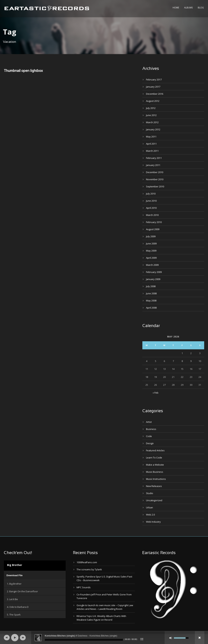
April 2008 (151, 308)
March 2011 (152, 151)
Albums (188, 8)
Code (149, 436)
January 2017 (153, 87)
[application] (35, 575)
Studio (150, 493)
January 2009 (153, 279)
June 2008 (151, 293)
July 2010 (151, 194)
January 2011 (153, 165)
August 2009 (153, 229)
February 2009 (154, 272)
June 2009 (151, 243)
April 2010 (151, 208)
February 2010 (154, 222)
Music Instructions (156, 479)
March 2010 (152, 215)
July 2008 (151, 286)
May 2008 (151, 301)
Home (176, 8)
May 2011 (151, 137)
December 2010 (155, 172)
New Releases (154, 486)
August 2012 (153, 101)
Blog (201, 8)
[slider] (84, 640)
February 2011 (154, 158)
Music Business (155, 472)
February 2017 (154, 80)
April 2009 (151, 258)
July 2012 (151, 108)
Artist (149, 422)
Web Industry (153, 522)
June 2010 (151, 201)
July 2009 (151, 236)
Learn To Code (154, 458)
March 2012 (152, 122)
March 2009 (152, 265)
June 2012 (151, 115)
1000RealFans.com (87, 562)
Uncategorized (154, 500)
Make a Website (155, 465)
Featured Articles (155, 450)
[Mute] (171, 638)
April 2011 (151, 144)
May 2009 (151, 251)
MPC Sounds (84, 587)
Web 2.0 (150, 515)
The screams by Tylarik (89, 569)
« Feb (155, 393)
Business (151, 429)
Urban (149, 507)
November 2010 (155, 179)
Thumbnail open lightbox (23, 71)
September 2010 (155, 186)
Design (150, 443)
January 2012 (153, 129)
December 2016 (155, 94)
